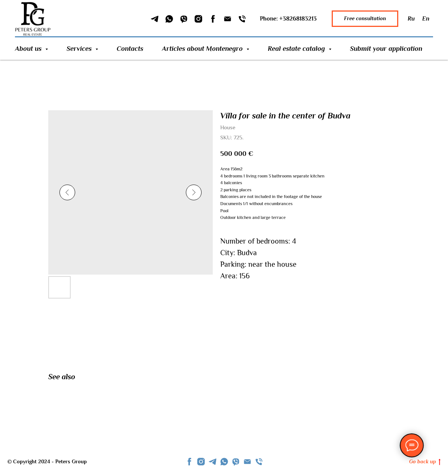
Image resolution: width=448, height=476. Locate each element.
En (426, 19)
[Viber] (184, 19)
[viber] (236, 462)
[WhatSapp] (169, 19)
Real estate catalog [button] (297, 49)
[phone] (259, 462)
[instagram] (201, 462)
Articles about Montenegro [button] (203, 49)
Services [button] (80, 49)
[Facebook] (213, 19)
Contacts (130, 49)
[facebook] (189, 462)
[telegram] (213, 462)
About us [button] (29, 49)
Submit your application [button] (386, 49)
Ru (411, 19)
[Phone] (242, 19)
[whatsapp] (224, 462)
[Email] (228, 19)
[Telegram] (155, 19)
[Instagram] (198, 19)
